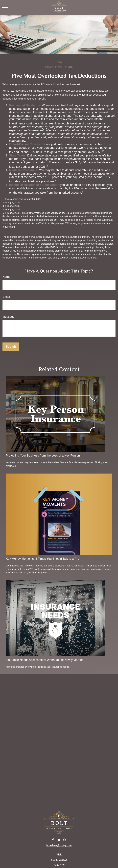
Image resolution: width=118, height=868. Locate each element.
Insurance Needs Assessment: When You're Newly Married (45, 660)
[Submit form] (11, 347)
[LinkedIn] (59, 840)
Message (9, 317)
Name (6, 277)
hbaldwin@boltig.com (59, 845)
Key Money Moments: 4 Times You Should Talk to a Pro (42, 559)
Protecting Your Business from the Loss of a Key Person (43, 456)
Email (6, 297)
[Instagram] (64, 840)
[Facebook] (53, 840)
